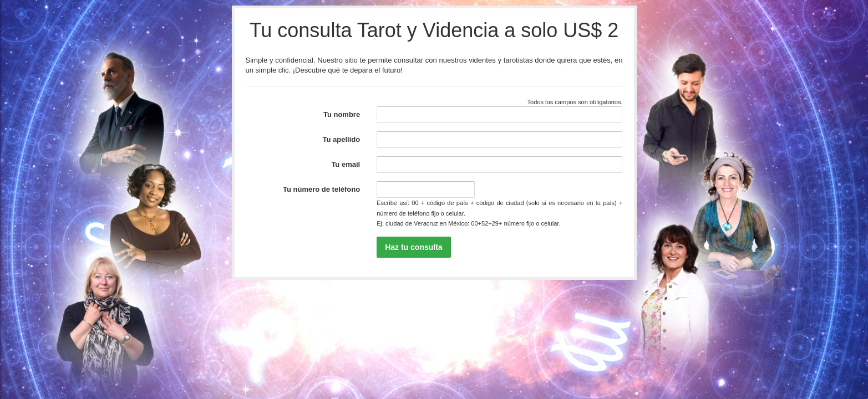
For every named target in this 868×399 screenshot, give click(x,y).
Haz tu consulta (413, 247)
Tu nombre (342, 114)
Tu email (346, 164)
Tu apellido (342, 139)
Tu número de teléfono (321, 189)
